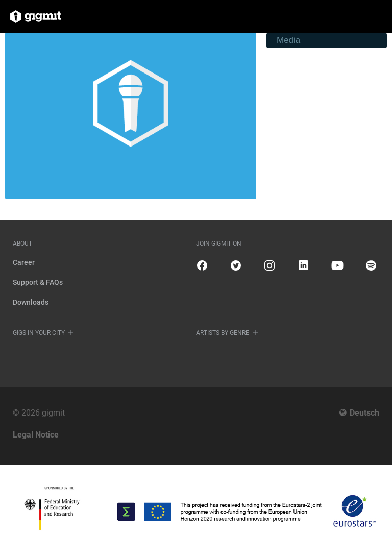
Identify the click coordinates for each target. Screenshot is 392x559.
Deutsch (364, 413)
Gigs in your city (39, 333)
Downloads (31, 302)
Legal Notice (36, 435)
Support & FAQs (38, 282)
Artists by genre (223, 333)
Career (24, 262)
